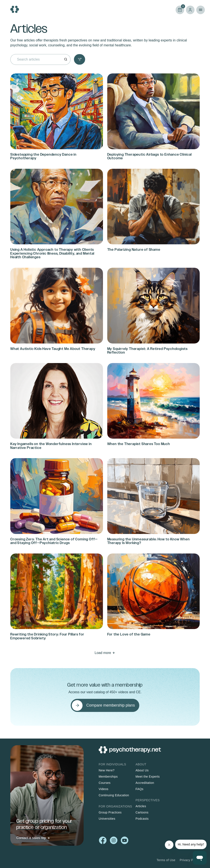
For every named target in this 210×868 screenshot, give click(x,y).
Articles (141, 806)
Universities (107, 819)
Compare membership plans (110, 705)
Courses (105, 783)
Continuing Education (114, 795)
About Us (142, 770)
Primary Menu (201, 10)
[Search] (66, 60)
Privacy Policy (190, 860)
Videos (103, 789)
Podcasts (142, 819)
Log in (190, 10)
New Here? (107, 770)
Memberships (108, 777)
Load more (103, 653)
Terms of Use (166, 860)
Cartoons (142, 812)
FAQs (139, 789)
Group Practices (110, 812)
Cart (180, 10)
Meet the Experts (148, 777)
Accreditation (145, 783)
